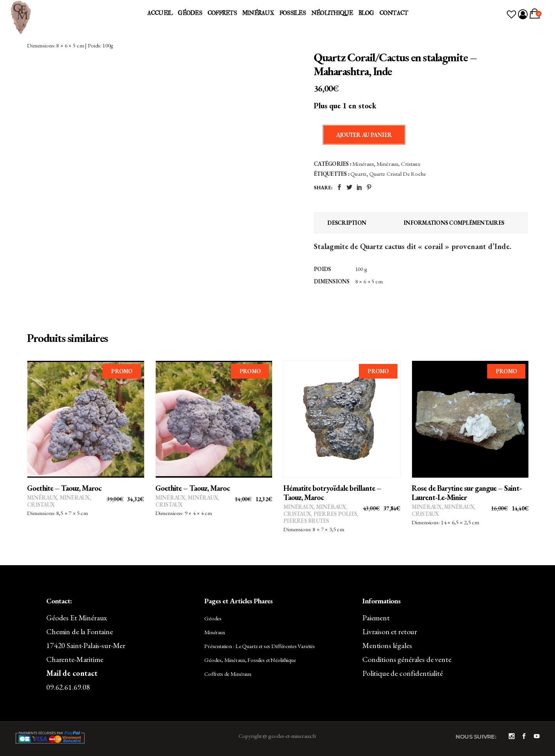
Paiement (376, 618)
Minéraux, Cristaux (398, 164)
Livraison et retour (390, 631)
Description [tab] (347, 223)
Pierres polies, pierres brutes (321, 517)
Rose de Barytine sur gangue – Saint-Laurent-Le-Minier (467, 493)
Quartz (358, 174)
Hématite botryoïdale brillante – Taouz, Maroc (332, 493)
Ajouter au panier (364, 135)
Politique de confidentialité (403, 673)
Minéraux (363, 164)
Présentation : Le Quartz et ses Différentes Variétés (260, 646)
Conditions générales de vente (407, 659)
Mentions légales (387, 645)
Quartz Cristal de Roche (398, 174)
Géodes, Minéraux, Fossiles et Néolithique (250, 660)
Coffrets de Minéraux (228, 674)
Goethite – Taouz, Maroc (64, 488)
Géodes (213, 618)
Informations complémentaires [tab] (454, 223)
